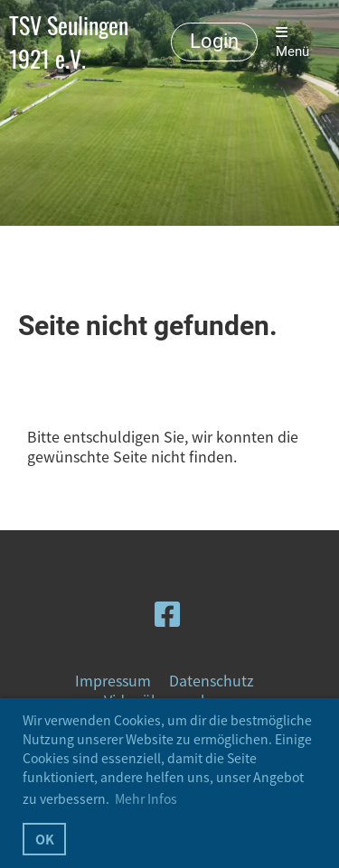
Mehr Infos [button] (146, 798)
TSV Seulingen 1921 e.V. (69, 42)
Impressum (113, 680)
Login (214, 41)
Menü (292, 42)
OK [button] (45, 839)
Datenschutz (212, 680)
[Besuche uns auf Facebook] (167, 613)
